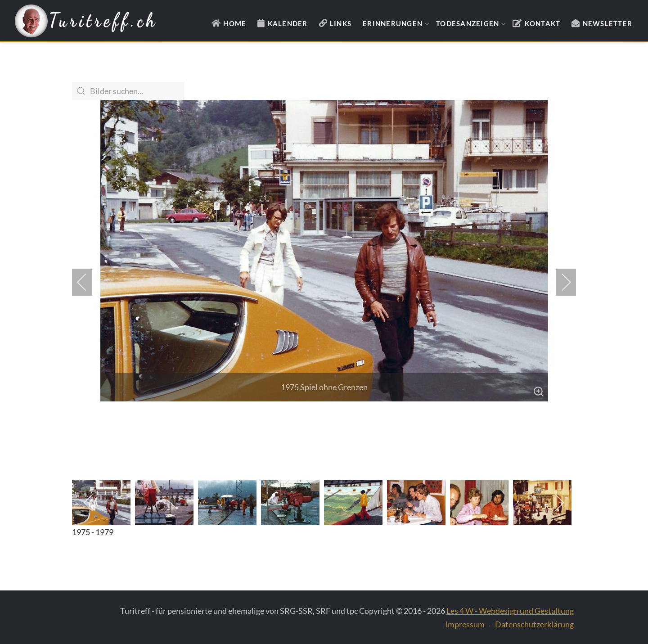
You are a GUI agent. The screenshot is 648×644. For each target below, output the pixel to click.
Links (341, 23)
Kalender (288, 23)
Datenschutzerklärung (534, 624)
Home (235, 23)
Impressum (465, 624)
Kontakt (543, 23)
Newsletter (608, 23)
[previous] (88, 282)
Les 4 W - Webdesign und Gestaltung (510, 611)
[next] (560, 282)
